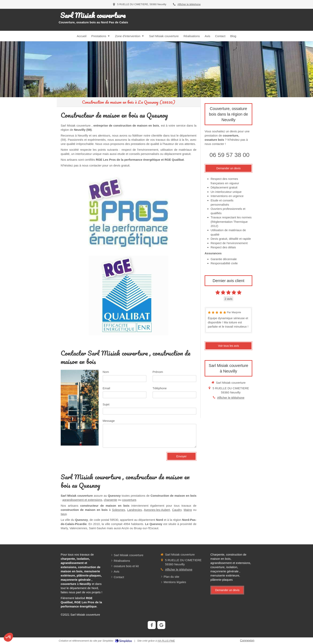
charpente (110, 500)
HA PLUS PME (166, 641)
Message (109, 421)
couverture (129, 500)
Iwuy (64, 514)
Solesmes (119, 510)
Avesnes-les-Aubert (157, 510)
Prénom (158, 372)
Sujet (106, 404)
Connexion (247, 640)
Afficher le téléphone (189, 4)
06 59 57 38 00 (229, 155)
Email (106, 388)
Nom (106, 372)
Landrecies (134, 510)
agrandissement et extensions (82, 500)
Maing (188, 510)
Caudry (177, 510)
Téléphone (160, 388)
